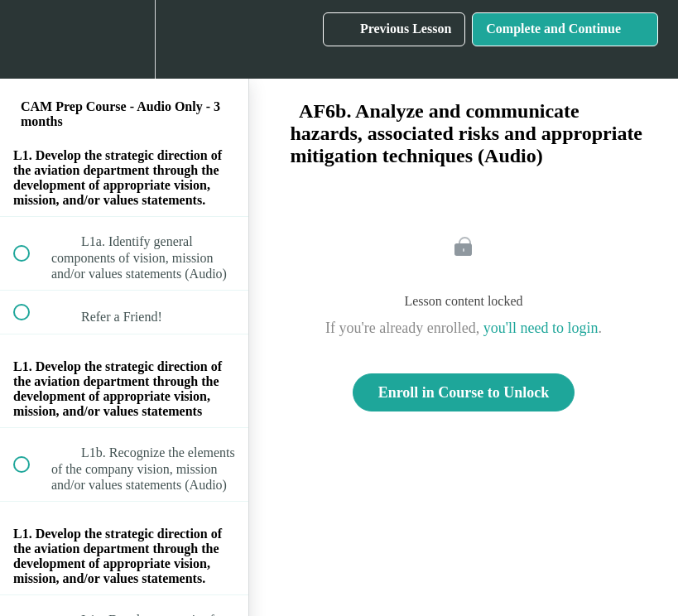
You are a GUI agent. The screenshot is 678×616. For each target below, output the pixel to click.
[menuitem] (124, 39)
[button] (31, 39)
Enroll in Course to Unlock (464, 392)
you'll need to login (541, 328)
